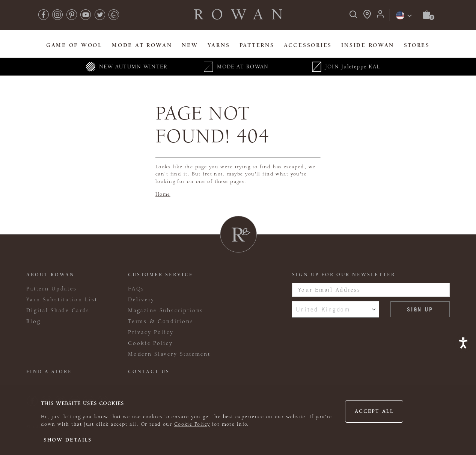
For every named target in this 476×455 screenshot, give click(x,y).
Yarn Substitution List (62, 300)
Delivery (141, 300)
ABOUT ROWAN (50, 275)
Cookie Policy (192, 424)
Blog (33, 321)
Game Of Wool (74, 45)
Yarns (219, 45)
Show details (68, 440)
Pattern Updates (51, 289)
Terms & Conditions (161, 321)
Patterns (257, 45)
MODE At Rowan (142, 45)
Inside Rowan (368, 45)
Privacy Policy (151, 332)
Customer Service (161, 275)
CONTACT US (149, 372)
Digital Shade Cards (58, 311)
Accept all (374, 411)
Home (163, 194)
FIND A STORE (49, 372)
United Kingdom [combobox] (323, 309)
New (190, 45)
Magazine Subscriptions (166, 311)
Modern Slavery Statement (169, 354)
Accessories (308, 45)
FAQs (136, 289)
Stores (417, 45)
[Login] (380, 16)
